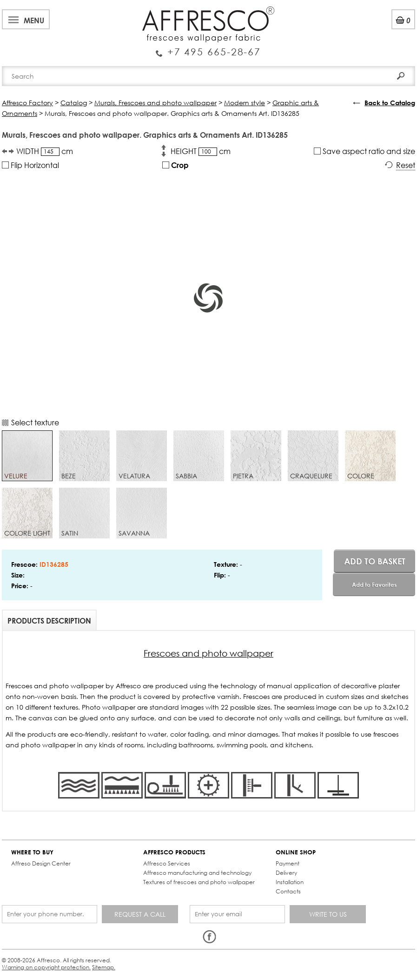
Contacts (288, 891)
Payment (288, 863)
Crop (175, 165)
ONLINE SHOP (296, 852)
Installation (290, 882)
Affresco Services (167, 863)
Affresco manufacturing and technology (197, 873)
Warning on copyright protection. (46, 967)
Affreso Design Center (41, 863)
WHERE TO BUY (32, 852)
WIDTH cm (45, 151)
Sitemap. (104, 967)
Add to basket (375, 561)
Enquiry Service (208, 48)
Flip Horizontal (30, 165)
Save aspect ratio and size (364, 151)
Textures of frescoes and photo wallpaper (199, 882)
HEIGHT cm (201, 151)
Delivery (286, 873)
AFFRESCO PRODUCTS (174, 852)
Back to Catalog (390, 103)
